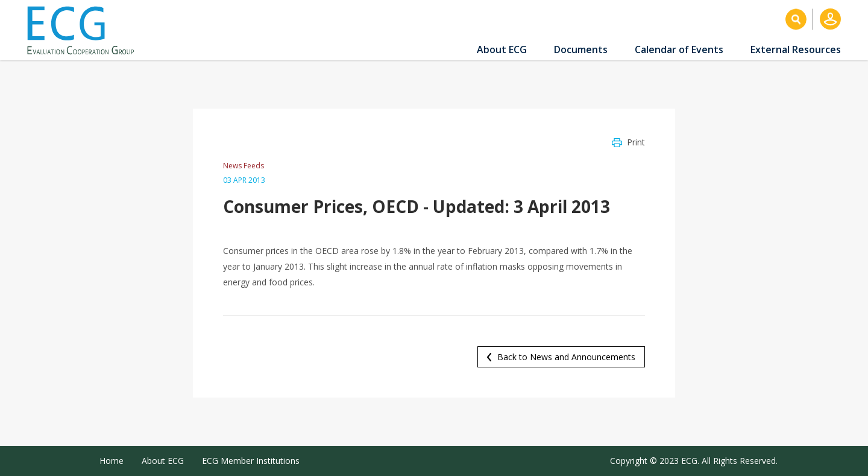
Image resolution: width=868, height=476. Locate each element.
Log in (830, 19)
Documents (581, 49)
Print (636, 142)
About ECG (502, 49)
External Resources (796, 49)
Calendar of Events (679, 49)
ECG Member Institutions (251, 461)
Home (112, 461)
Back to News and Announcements (566, 357)
